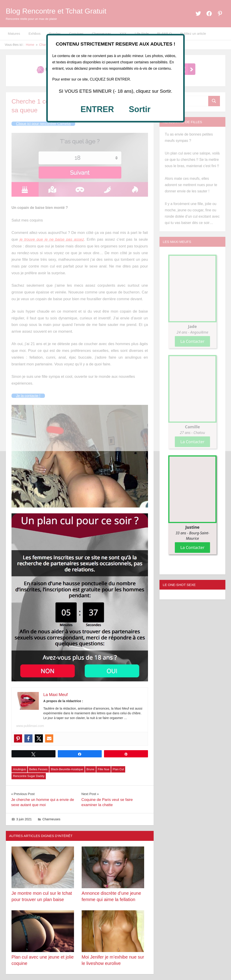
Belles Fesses (38, 769)
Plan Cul (118, 769)
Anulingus (20, 769)
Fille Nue (103, 769)
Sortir (140, 109)
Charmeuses (51, 819)
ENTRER (97, 109)
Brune (91, 769)
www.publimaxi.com (30, 726)
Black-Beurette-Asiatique (67, 769)
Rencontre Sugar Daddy (29, 776)
